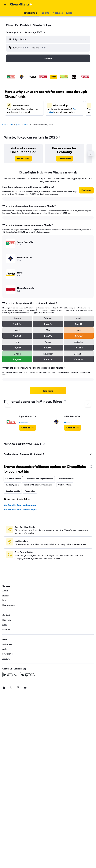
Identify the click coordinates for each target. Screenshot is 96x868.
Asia (11, 125)
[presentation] (60, 137)
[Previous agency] (8, 404)
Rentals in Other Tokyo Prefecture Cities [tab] (39, 485)
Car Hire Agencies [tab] (12, 485)
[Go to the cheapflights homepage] (21, 5)
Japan (18, 125)
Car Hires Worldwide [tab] (66, 479)
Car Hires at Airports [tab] (13, 479)
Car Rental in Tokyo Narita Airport (20, 505)
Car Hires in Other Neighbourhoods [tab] (39, 479)
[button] (5, 5)
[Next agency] (88, 404)
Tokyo (26, 125)
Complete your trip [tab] (13, 491)
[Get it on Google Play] (10, 675)
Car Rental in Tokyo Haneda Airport (21, 509)
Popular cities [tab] (30, 491)
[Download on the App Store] (28, 675)
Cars (4, 125)
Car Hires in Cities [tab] (65, 485)
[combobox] (14, 32)
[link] (23, 159)
